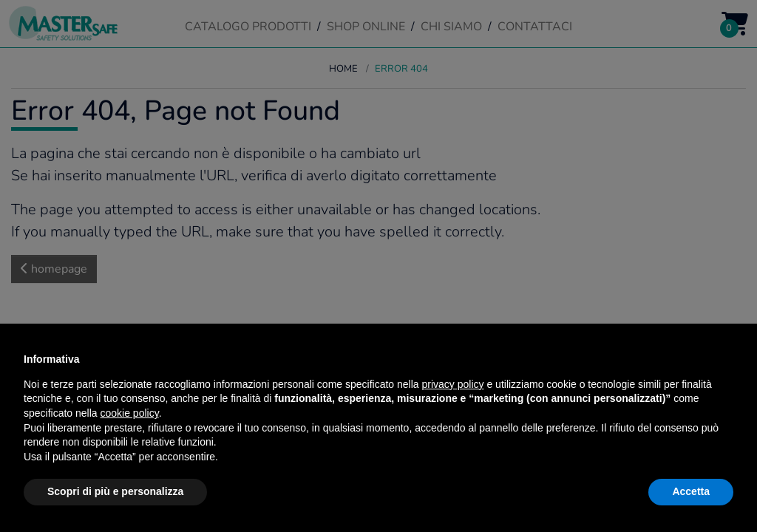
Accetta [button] (691, 491)
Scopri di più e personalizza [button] (115, 491)
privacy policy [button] (453, 384)
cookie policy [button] (130, 413)
